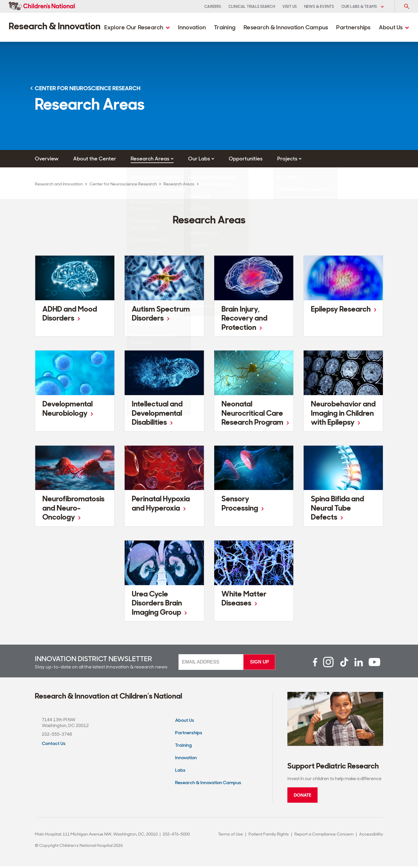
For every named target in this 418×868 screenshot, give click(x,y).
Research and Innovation (59, 184)
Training (225, 27)
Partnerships (353, 27)
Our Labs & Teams (363, 7)
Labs (180, 772)
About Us (394, 27)
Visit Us (290, 7)
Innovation (192, 27)
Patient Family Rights (269, 836)
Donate (302, 797)
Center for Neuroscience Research (123, 184)
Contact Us (54, 745)
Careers (213, 7)
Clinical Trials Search (252, 7)
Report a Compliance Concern (324, 836)
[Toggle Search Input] (406, 6)
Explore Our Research (137, 27)
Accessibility (371, 836)
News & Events (319, 7)
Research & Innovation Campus (286, 27)
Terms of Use (230, 836)
